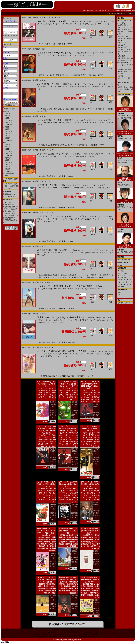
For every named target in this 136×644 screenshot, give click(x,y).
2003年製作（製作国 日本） (74, 606)
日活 (119, 297)
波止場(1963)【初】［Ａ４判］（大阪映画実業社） (61, 317)
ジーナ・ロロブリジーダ (104, 318)
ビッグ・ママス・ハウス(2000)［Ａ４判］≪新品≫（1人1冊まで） (46, 484)
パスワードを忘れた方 (11, 36)
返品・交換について (10, 211)
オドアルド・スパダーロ (89, 320)
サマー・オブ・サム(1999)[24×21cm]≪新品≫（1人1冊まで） (68, 484)
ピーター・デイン (98, 253)
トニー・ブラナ (80, 87)
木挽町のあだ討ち (124, 69)
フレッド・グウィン (102, 188)
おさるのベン (123, 36)
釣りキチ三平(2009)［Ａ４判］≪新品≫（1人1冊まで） (68, 531)
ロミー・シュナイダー (103, 354)
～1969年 (8, 125)
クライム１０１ (124, 43)
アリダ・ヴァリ (106, 185)
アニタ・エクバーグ (63, 354)
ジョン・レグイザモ (74, 123)
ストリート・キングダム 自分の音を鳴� (125, 115)
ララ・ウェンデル (71, 156)
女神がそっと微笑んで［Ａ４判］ (53, 21)
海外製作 (6, 111)
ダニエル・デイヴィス (96, 87)
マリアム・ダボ (101, 21)
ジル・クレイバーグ (75, 185)
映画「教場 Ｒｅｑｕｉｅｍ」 (125, 206)
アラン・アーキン (49, 87)
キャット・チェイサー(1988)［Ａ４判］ (56, 53)
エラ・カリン (68, 289)
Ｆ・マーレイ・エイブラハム (82, 24)
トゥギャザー (123, 47)
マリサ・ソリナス (61, 356)
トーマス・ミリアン (102, 24)
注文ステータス (129, 14)
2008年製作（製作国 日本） (96, 562)
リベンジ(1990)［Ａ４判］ (50, 120)
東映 (119, 292)
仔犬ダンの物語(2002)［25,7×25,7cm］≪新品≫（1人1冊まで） (90, 580)
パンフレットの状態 (10, 209)
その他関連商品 (8, 173)
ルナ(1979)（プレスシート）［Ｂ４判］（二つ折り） (62, 216)
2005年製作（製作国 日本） (53, 606)
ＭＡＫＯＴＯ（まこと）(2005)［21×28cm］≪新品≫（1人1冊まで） (46, 580)
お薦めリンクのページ (125, 303)
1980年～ (8, 120)
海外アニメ (7, 142)
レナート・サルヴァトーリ (83, 188)
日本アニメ (7, 158)
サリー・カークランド (56, 123)
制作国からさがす (9, 194)
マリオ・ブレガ (80, 289)
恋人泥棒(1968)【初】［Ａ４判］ (53, 250)
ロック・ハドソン (85, 250)
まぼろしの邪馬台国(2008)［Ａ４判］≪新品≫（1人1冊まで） (90, 531)
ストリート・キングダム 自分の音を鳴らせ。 (125, 52)
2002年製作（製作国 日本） (96, 611)
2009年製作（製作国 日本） (53, 564)
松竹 (119, 295)
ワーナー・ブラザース (125, 275)
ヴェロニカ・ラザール (63, 188)
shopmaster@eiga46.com (126, 11)
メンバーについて (9, 213)
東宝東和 (121, 286)
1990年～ (8, 118)
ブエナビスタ (122, 278)
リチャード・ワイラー (52, 289)
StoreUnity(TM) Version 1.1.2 (73, 640)
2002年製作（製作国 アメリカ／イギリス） (72, 462)
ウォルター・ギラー (82, 253)
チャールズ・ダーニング (52, 55)
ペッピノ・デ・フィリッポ (83, 354)
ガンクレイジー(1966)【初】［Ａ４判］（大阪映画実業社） (65, 286)
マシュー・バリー (91, 185)
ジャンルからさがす (10, 196)
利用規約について (9, 218)
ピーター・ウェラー (92, 53)
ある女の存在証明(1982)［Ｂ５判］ (54, 154)
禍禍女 (120, 76)
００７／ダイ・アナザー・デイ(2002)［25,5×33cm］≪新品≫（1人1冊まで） (68, 428)
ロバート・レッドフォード (80, 84)
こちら (78, 637)
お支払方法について (10, 205)
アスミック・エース (124, 280)
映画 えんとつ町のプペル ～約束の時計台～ (125, 89)
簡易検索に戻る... (9, 105)
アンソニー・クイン (96, 120)
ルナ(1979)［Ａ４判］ (48, 185)
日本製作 (6, 127)
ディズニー (121, 271)
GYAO (120, 265)
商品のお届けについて (11, 207)
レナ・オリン (97, 84)
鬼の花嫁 (121, 56)
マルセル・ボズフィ (87, 156)
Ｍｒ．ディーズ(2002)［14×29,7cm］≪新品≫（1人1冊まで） (90, 428)
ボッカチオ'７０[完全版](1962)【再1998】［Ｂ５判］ (62, 351)
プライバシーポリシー (11, 216)
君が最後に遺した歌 (125, 58)
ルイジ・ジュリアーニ (46, 354)
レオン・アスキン (66, 253)
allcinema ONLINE (124, 260)
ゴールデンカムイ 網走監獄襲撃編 (125, 159)
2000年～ (8, 116)
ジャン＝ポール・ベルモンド (50, 320)
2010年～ (8, 114)
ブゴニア (121, 45)
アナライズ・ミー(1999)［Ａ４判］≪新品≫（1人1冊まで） (90, 484)
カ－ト (108, 14)
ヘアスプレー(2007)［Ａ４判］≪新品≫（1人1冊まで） (46, 384)
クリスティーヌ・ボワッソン (52, 156)
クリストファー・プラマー (59, 24)
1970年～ (8, 123)
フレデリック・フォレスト (73, 55)
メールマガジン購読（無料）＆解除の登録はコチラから (11, 186)
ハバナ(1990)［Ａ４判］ (49, 84)
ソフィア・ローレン (104, 351)
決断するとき (123, 25)
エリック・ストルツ (86, 21)
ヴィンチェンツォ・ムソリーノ (54, 322)
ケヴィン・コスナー (79, 120)
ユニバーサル (122, 273)
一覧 (7, 176)
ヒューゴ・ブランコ (96, 289)
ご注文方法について (10, 202)
